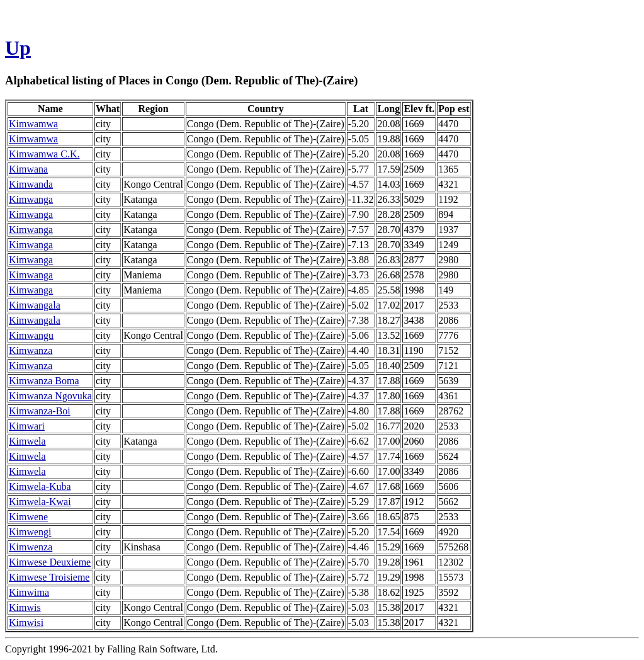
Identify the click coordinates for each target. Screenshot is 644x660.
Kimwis (25, 607)
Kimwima (29, 592)
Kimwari (27, 426)
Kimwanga (31, 199)
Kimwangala (35, 305)
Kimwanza (31, 350)
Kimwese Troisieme (49, 577)
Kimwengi (30, 532)
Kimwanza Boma (44, 381)
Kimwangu (31, 335)
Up (18, 48)
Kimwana (28, 169)
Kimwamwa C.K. (44, 154)
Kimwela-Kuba (40, 486)
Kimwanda (31, 184)
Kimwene (28, 517)
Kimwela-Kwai (40, 502)
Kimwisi (26, 623)
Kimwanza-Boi (40, 411)
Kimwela (27, 441)
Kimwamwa (33, 124)
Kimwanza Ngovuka (50, 396)
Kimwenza (31, 547)
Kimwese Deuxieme (50, 562)
